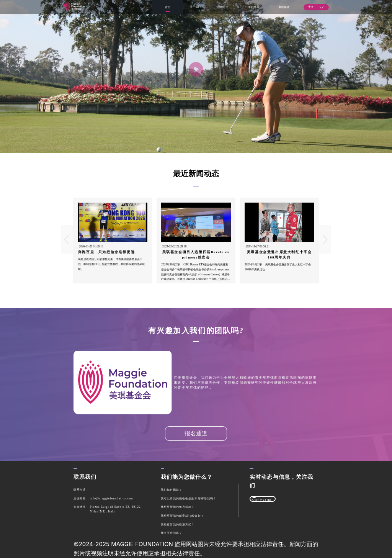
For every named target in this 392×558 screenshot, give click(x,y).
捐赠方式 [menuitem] (223, 7)
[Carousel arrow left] (67, 240)
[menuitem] (195, 7)
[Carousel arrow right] (325, 240)
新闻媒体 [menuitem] (284, 7)
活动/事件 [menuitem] (253, 7)
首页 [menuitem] (168, 7)
